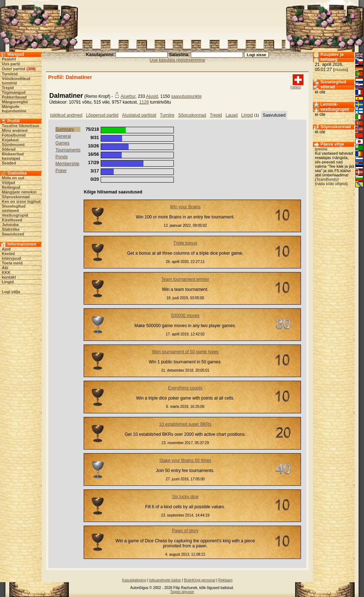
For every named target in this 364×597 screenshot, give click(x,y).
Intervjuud (11, 258)
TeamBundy (327, 179)
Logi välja (11, 292)
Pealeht (9, 59)
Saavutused (13, 234)
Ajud (6, 249)
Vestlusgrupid (15, 215)
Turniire (167, 115)
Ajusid (152, 96)
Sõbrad (9, 149)
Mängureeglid (15, 102)
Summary (65, 129)
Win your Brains (185, 207)
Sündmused (13, 145)
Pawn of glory (185, 531)
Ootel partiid (14, 69)
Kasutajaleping (134, 580)
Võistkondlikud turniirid (16, 81)
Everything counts (185, 388)
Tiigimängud (14, 92)
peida (321, 149)
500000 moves (185, 316)
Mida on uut (13, 178)
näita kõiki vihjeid (331, 184)
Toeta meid (12, 263)
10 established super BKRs (185, 424)
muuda (340, 70)
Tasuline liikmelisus (20, 126)
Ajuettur (128, 96)
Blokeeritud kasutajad (13, 156)
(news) (296, 87)
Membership (67, 164)
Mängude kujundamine (14, 109)
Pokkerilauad (14, 97)
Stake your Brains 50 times (185, 460)
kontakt (9, 277)
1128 (144, 102)
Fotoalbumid (14, 135)
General (63, 136)
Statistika (11, 229)
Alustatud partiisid (139, 115)
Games (62, 143)
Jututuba (10, 225)
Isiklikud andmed (66, 115)
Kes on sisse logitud (21, 201)
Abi (5, 268)
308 (31, 69)
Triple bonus (185, 243)
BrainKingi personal (200, 580)
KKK (6, 272)
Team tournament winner (185, 279)
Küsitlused (12, 220)
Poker (61, 171)
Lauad (232, 115)
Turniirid (10, 74)
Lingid (8, 282)
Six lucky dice (185, 497)
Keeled (8, 254)
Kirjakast (10, 140)
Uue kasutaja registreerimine (177, 60)
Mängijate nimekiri (19, 192)
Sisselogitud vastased (14, 208)
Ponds (62, 157)
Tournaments (68, 150)
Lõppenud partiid (102, 115)
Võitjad (9, 183)
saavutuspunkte (187, 96)
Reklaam (225, 580)
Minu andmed (15, 130)
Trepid (8, 88)
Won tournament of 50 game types (185, 352)
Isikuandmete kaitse (165, 580)
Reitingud (11, 187)
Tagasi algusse (182, 592)
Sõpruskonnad (16, 197)
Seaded (9, 163)
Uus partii (11, 64)
